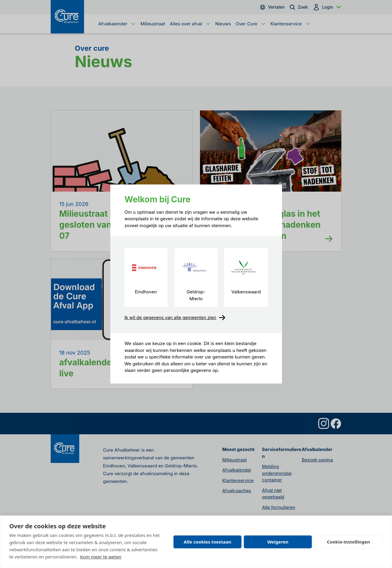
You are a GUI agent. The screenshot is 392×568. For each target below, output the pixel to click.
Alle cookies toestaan (207, 542)
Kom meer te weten (101, 557)
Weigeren (278, 542)
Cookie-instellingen (349, 542)
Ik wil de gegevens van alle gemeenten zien (175, 318)
